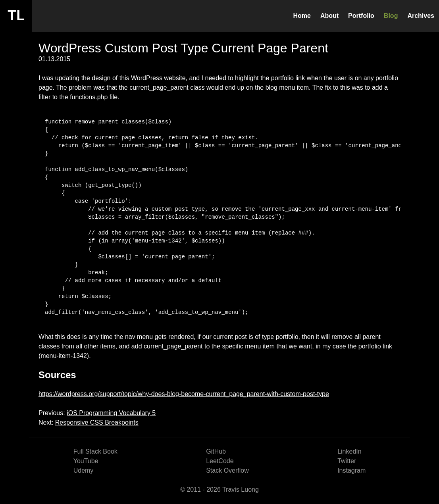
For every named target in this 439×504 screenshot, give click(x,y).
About (329, 16)
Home (302, 16)
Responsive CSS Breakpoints (97, 422)
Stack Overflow (227, 470)
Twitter (347, 461)
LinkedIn (349, 451)
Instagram (351, 470)
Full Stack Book (95, 451)
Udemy (84, 470)
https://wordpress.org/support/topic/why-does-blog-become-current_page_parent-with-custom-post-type (184, 394)
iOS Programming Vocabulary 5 (111, 413)
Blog (391, 16)
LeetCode (220, 461)
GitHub (216, 451)
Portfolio (361, 16)
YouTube (86, 461)
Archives (421, 16)
